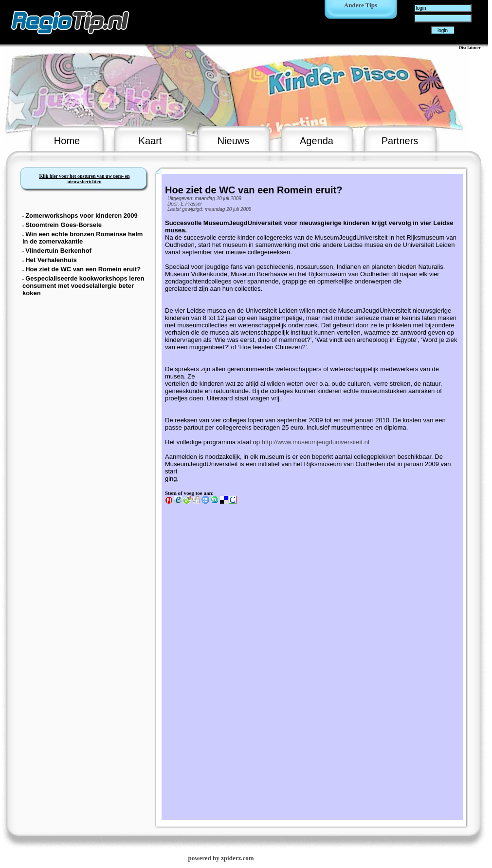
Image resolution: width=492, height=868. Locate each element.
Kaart (150, 141)
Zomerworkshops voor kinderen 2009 (81, 216)
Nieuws (234, 141)
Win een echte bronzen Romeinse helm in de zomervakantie (82, 238)
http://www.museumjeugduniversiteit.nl (316, 442)
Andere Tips (361, 5)
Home (67, 141)
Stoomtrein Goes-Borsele (64, 225)
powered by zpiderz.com (221, 858)
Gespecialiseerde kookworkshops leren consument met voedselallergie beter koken (83, 286)
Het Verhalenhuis (51, 260)
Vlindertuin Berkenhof (58, 251)
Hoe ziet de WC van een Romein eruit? (83, 269)
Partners (400, 141)
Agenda (317, 141)
